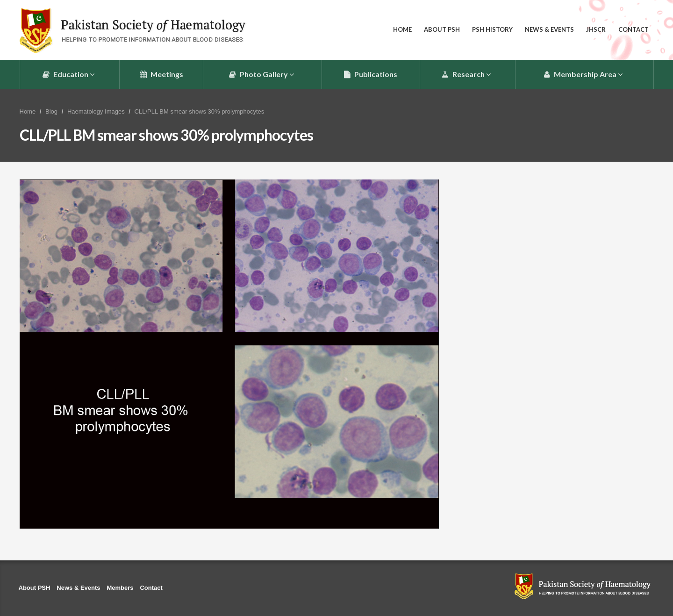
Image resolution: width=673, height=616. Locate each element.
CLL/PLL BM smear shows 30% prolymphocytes (200, 111)
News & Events (549, 29)
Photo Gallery (261, 74)
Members (120, 588)
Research (466, 74)
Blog (51, 111)
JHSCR (596, 29)
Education (68, 74)
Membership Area (583, 74)
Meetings (161, 74)
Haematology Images (96, 111)
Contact (634, 29)
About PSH (442, 29)
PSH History (492, 29)
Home (402, 29)
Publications (371, 74)
